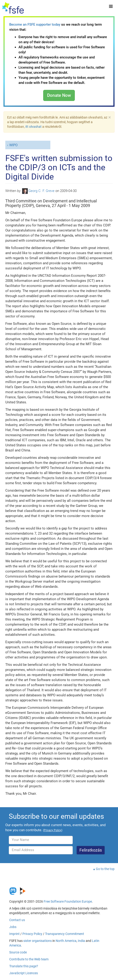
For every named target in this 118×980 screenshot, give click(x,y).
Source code (18, 952)
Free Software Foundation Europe (68, 901)
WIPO (13, 145)
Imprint (14, 934)
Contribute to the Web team (29, 959)
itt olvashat (33, 127)
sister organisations (38, 941)
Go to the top (105, 869)
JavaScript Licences (24, 973)
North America (66, 941)
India (81, 941)
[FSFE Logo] (13, 8)
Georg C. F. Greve (38, 191)
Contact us (17, 920)
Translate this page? (24, 966)
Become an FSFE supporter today (35, 24)
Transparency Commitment (65, 934)
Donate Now (59, 95)
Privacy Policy (32, 934)
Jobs (13, 927)
